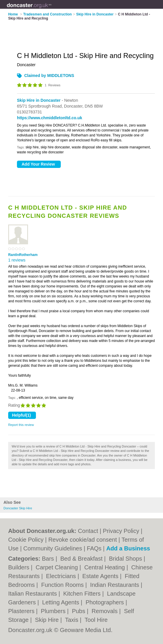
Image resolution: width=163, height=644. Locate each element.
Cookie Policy (26, 540)
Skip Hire (48, 620)
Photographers (106, 602)
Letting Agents (61, 602)
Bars (49, 559)
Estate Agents (101, 576)
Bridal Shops (126, 559)
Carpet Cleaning (58, 567)
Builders (20, 567)
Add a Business (128, 548)
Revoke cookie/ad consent (83, 540)
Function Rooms (63, 585)
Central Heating (105, 567)
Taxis (72, 620)
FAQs (94, 548)
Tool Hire (96, 620)
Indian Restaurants (115, 585)
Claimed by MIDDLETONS (49, 76)
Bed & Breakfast (82, 559)
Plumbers (54, 611)
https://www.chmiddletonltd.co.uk (50, 118)
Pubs (79, 611)
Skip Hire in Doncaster (39, 100)
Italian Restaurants (33, 594)
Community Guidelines (53, 548)
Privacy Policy (121, 531)
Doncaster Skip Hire (18, 508)
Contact (88, 531)
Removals (105, 611)
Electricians (62, 576)
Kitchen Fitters (83, 594)
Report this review (21, 425)
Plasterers (22, 611)
